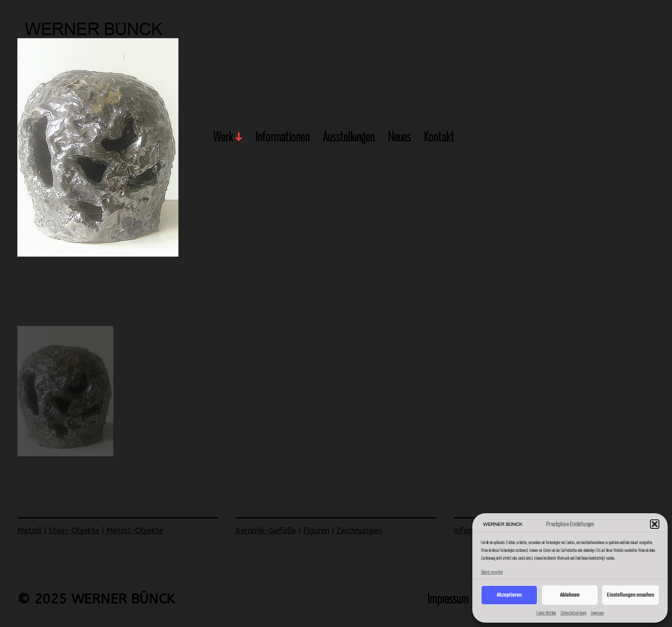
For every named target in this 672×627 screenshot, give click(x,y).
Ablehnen (570, 595)
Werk (223, 138)
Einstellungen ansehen (631, 595)
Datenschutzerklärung (573, 613)
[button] (655, 524)
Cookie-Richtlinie (546, 613)
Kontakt (439, 138)
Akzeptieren (509, 595)
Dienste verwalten (492, 572)
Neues (399, 138)
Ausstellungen (349, 138)
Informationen (282, 138)
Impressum (597, 613)
